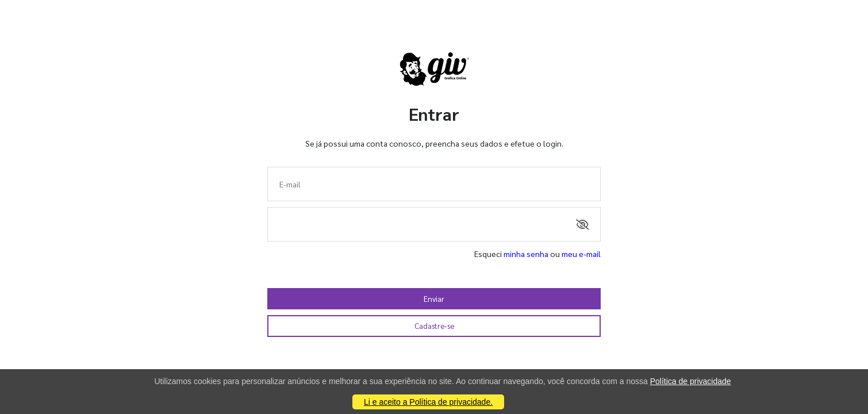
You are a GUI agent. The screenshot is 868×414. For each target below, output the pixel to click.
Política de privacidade (691, 381)
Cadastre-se (434, 326)
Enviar (434, 299)
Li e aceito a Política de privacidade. (428, 402)
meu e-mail (581, 254)
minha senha (526, 254)
